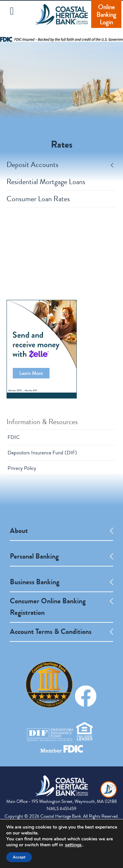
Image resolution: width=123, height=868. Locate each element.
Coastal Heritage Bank (62, 19)
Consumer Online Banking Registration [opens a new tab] (48, 607)
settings (73, 845)
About (19, 531)
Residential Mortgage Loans (46, 182)
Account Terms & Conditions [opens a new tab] (51, 632)
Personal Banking (34, 556)
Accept (19, 857)
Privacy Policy (22, 468)
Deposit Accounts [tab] (60, 165)
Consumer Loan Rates (38, 199)
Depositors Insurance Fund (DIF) (42, 453)
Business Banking (35, 582)
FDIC (14, 437)
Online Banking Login (106, 15)
